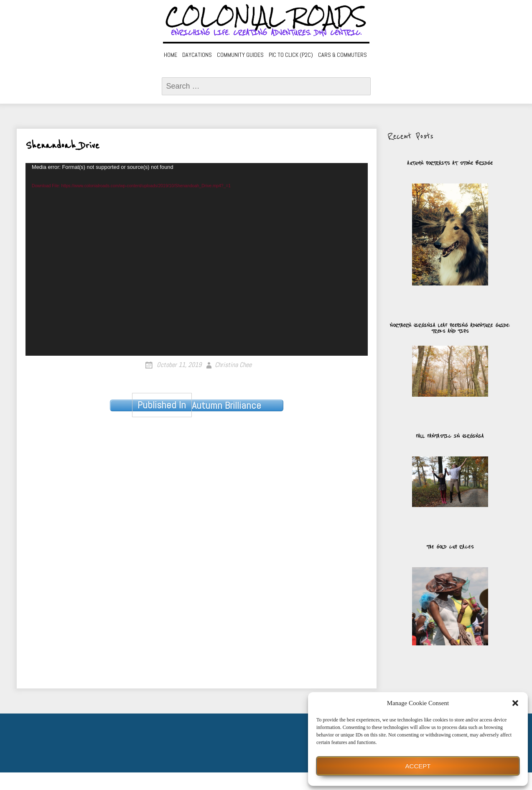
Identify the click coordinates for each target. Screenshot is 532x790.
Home (171, 55)
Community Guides (240, 55)
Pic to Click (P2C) (291, 55)
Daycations (197, 55)
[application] (197, 259)
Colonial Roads (266, 17)
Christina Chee (233, 365)
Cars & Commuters (342, 55)
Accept (418, 766)
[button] (515, 703)
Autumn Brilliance (197, 405)
